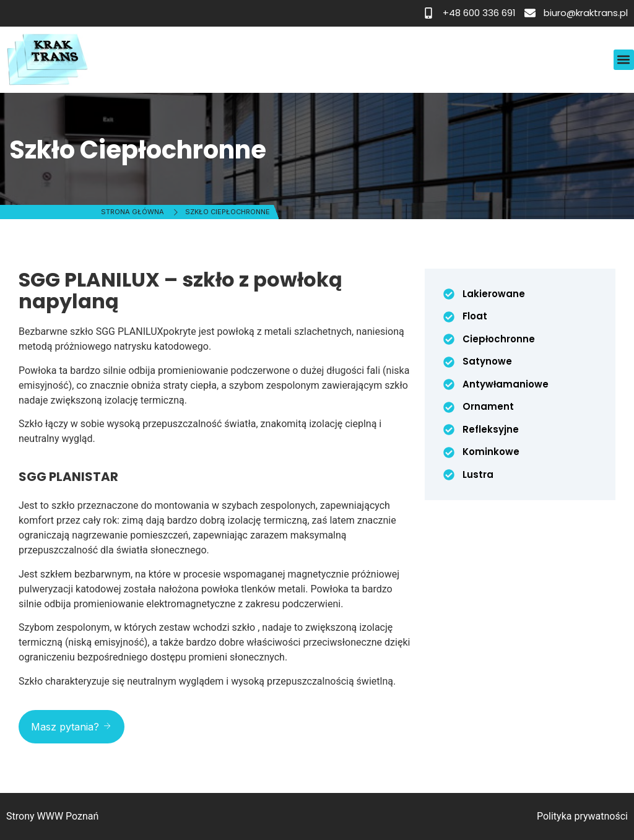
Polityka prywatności (582, 816)
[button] (624, 60)
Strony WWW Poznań (52, 816)
